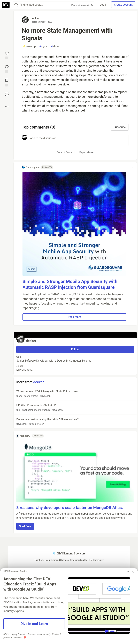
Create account (123, 5)
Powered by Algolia (82, 5)
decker (35, 18)
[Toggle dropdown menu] (132, 167)
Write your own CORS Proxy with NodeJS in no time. (75, 394)
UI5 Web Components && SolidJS (75, 408)
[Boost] (7, 94)
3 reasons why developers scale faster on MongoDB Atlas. (70, 508)
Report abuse (86, 152)
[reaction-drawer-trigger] (7, 55)
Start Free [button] (25, 526)
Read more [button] (74, 317)
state (55, 46)
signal (44, 46)
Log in (103, 5)
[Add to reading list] (7, 82)
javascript (30, 46)
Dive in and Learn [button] (34, 624)
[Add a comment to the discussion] (79, 140)
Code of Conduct (66, 152)
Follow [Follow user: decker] (75, 349)
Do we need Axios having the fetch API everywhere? (75, 422)
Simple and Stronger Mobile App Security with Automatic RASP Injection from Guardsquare (70, 284)
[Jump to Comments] (7, 69)
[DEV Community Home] (6, 5)
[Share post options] (7, 106)
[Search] (16, 5)
